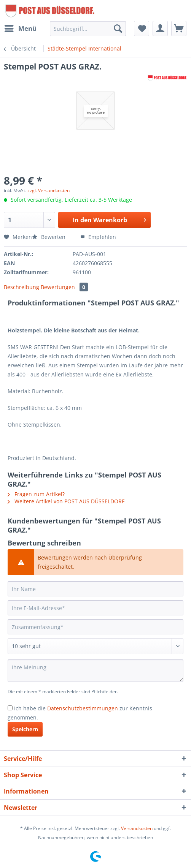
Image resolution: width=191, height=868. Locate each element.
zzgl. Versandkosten (49, 191)
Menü (21, 28)
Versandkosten (137, 828)
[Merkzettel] (142, 28)
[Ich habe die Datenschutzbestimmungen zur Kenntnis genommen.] (10, 708)
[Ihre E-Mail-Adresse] (95, 608)
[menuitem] (20, 28)
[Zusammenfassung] (95, 627)
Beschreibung (21, 287)
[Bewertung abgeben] (95, 646)
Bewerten (49, 237)
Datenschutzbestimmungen (83, 708)
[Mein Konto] (160, 28)
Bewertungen (64, 287)
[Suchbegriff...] (88, 28)
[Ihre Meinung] (95, 671)
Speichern (25, 729)
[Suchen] (118, 28)
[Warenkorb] (179, 28)
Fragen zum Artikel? (36, 494)
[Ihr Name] (95, 589)
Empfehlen (98, 237)
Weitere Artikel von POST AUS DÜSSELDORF (66, 501)
